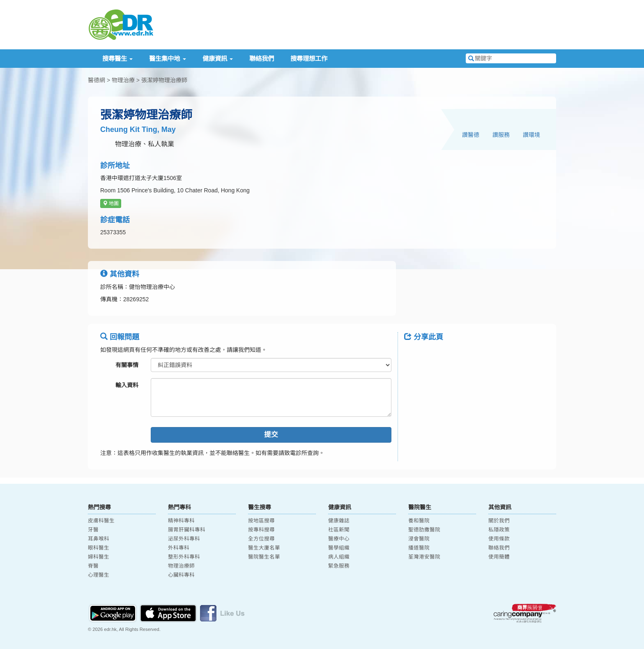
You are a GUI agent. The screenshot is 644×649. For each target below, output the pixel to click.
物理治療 (123, 80)
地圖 (111, 203)
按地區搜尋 (261, 521)
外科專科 (179, 548)
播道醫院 (419, 548)
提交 (271, 435)
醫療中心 (339, 539)
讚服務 (501, 135)
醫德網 (97, 80)
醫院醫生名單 (264, 557)
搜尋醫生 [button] (117, 59)
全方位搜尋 (261, 539)
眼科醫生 (99, 548)
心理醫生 (99, 575)
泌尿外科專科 (184, 539)
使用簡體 (499, 557)
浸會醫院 (419, 539)
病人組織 (339, 557)
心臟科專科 (181, 575)
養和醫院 (419, 521)
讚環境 (531, 135)
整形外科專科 (184, 557)
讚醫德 (471, 135)
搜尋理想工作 (309, 59)
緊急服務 (339, 566)
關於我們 (499, 521)
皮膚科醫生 (101, 521)
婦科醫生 (99, 557)
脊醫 (93, 566)
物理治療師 (181, 566)
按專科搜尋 (261, 530)
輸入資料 (127, 385)
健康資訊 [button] (218, 59)
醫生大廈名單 (264, 548)
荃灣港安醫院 (424, 557)
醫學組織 (339, 548)
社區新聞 (339, 530)
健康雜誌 (339, 521)
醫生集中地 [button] (167, 59)
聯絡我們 (262, 59)
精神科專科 (181, 521)
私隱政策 (499, 530)
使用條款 (499, 539)
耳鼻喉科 (99, 539)
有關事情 (127, 365)
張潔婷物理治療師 (164, 80)
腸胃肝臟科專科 (187, 530)
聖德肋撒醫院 (424, 530)
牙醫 (93, 530)
